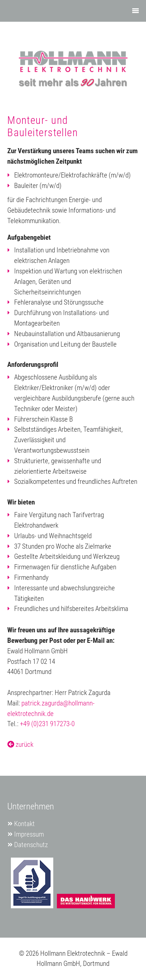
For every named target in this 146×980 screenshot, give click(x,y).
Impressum (29, 834)
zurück (20, 744)
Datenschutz (31, 845)
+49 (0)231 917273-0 (47, 724)
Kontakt (24, 824)
